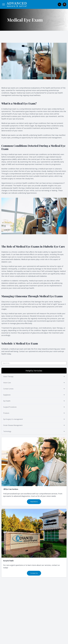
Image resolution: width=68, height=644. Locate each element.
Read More (34, 502)
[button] (4, 4)
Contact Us (34, 573)
